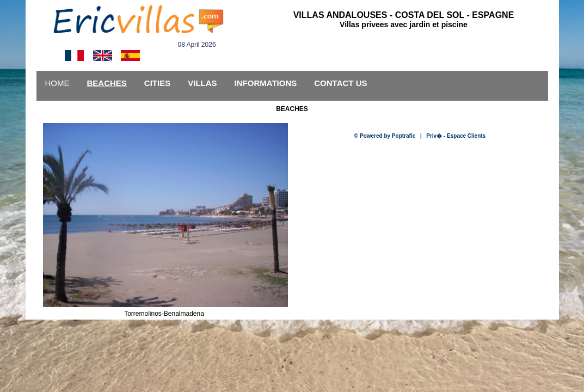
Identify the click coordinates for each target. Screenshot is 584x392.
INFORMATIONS (266, 83)
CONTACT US (340, 83)
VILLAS (202, 83)
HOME (57, 83)
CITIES (157, 83)
